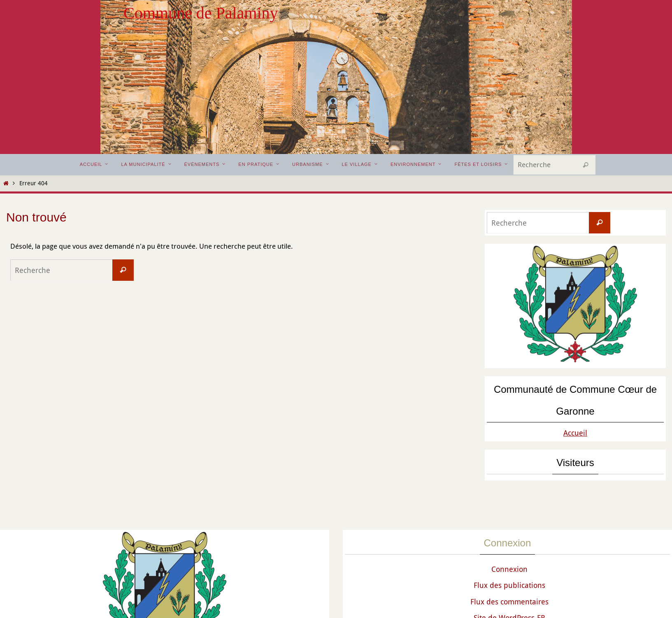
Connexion (509, 569)
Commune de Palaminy (201, 13)
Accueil (575, 433)
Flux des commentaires (509, 602)
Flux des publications (509, 585)
